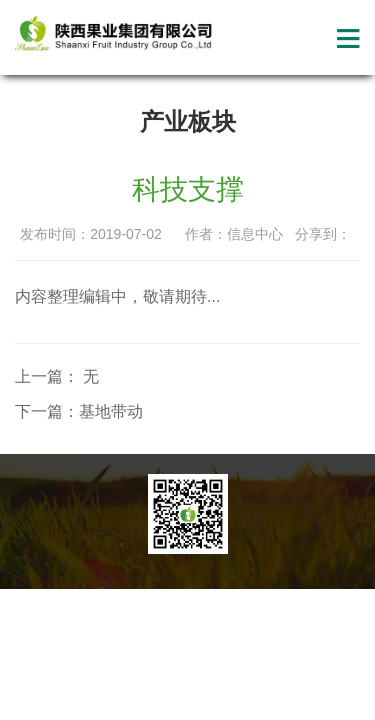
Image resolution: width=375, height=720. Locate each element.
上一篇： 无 (57, 376)
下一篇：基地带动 (79, 411)
